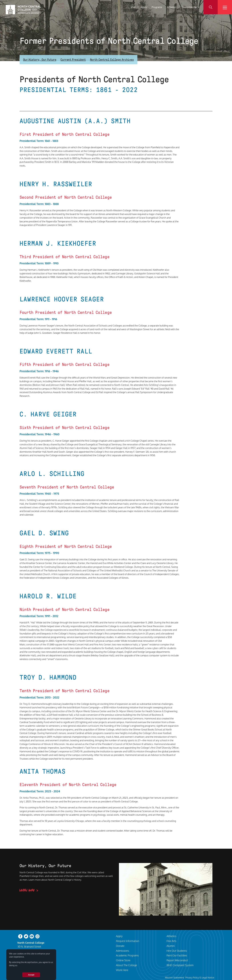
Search (211, 7)
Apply (144, 7)
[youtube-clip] (32, 936)
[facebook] (20, 936)
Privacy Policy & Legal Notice (200, 977)
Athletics (172, 7)
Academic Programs (127, 955)
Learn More (27, 891)
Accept (31, 975)
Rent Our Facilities (177, 955)
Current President (73, 60)
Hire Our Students (177, 951)
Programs (157, 7)
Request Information (128, 941)
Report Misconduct (177, 960)
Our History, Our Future (40, 60)
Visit (133, 7)
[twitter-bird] (26, 936)
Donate (120, 946)
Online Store (123, 960)
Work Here (122, 970)
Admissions (123, 951)
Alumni (171, 946)
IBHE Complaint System (180, 965)
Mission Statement (174, 977)
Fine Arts (171, 941)
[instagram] (37, 936)
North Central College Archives (112, 60)
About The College (127, 965)
